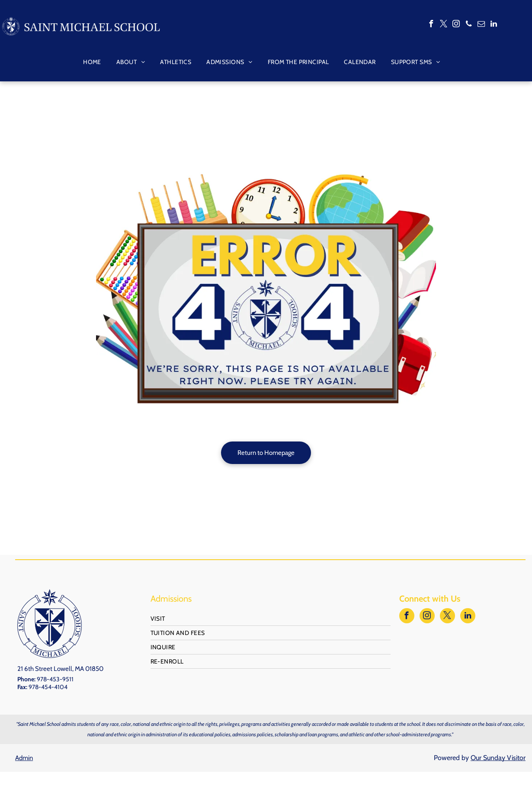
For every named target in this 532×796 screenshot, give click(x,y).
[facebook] (431, 25)
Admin (24, 758)
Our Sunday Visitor (498, 758)
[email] (481, 25)
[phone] (469, 25)
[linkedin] (494, 25)
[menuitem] (89, 62)
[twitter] (444, 25)
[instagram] (456, 25)
